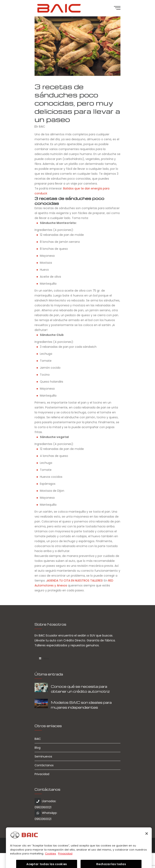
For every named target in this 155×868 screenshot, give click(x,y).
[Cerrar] (147, 839)
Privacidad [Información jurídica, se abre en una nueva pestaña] (65, 859)
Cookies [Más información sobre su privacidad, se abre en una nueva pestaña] (51, 859)
